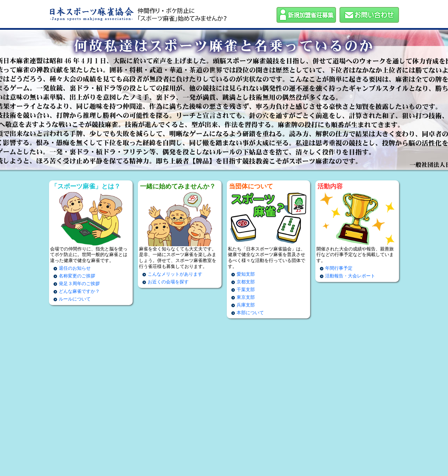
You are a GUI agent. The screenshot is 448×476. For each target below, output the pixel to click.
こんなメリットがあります (175, 274)
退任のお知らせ (75, 268)
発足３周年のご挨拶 (79, 284)
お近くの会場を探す (168, 282)
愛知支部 (246, 274)
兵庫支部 (246, 305)
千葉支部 (246, 289)
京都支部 (246, 282)
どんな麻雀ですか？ (79, 291)
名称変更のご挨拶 (77, 276)
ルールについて (75, 299)
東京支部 (246, 297)
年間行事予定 (339, 268)
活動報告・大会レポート (350, 276)
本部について (250, 313)
